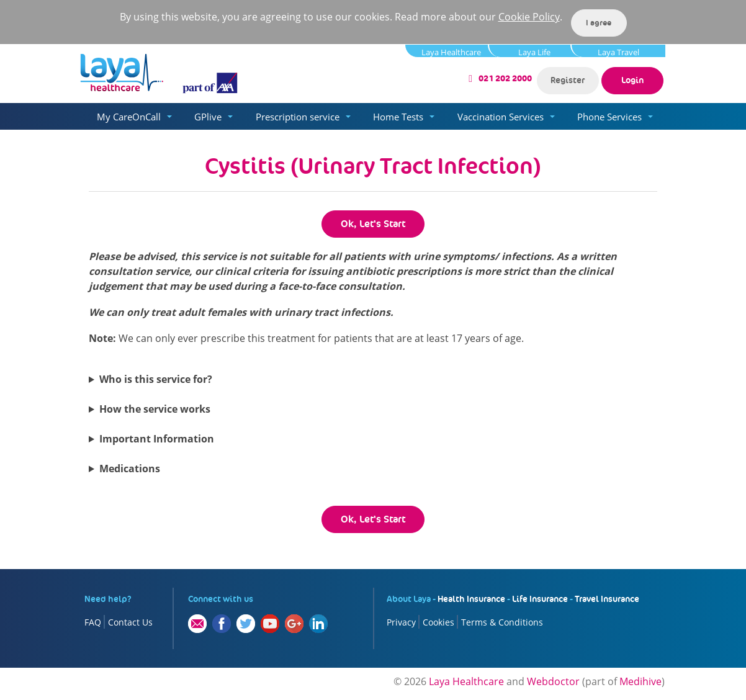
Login (632, 80)
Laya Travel (618, 52)
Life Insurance (540, 599)
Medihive (640, 681)
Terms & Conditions (502, 622)
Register (568, 80)
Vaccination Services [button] (501, 117)
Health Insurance (471, 599)
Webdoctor (553, 681)
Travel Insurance (607, 599)
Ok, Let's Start (373, 224)
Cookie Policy (529, 17)
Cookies (438, 622)
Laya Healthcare (451, 52)
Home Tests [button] (398, 117)
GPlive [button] (208, 117)
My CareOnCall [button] (129, 117)
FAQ (93, 622)
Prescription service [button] (298, 117)
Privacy (401, 622)
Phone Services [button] (609, 117)
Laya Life (534, 52)
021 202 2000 (505, 79)
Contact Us (130, 622)
